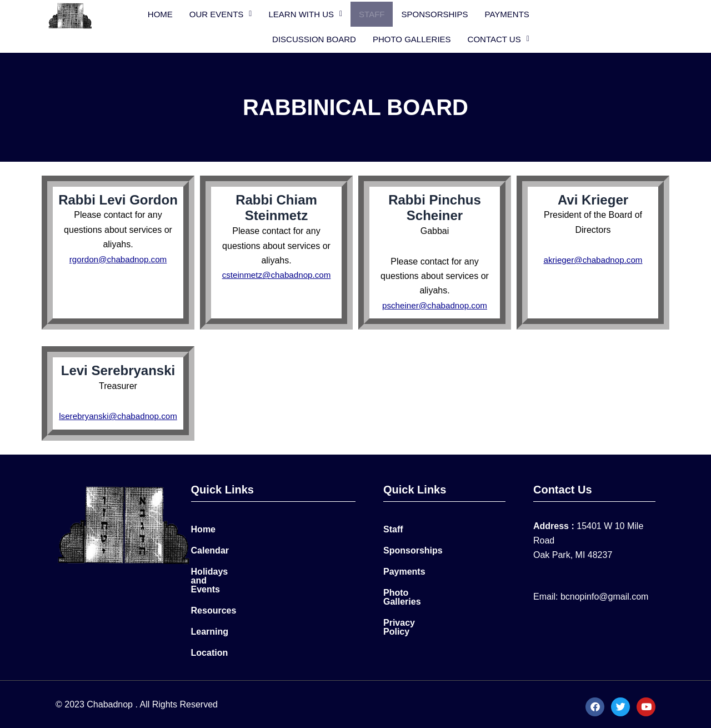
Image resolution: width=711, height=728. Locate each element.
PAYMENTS (524, 13)
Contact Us (616, 38)
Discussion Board (605, 13)
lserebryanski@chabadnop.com (121, 414)
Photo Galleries (530, 38)
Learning (210, 627)
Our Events (238, 13)
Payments (404, 584)
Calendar (210, 563)
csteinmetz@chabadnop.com (276, 273)
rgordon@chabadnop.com (118, 257)
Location (210, 648)
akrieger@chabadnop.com (593, 258)
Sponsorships (452, 13)
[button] (238, 13)
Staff (389, 13)
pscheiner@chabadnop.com (435, 303)
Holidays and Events (235, 584)
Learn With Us (323, 13)
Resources (214, 605)
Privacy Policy (414, 627)
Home (177, 13)
